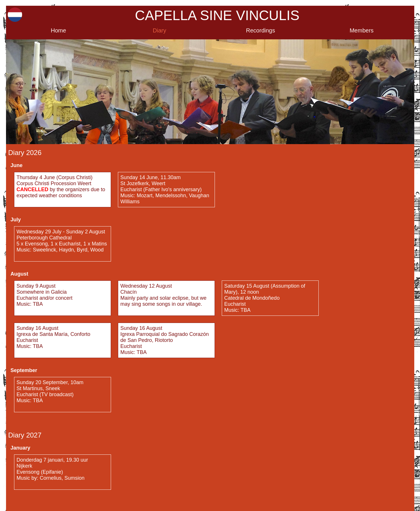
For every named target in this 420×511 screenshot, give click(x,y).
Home (58, 30)
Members (362, 30)
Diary (160, 30)
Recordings (261, 30)
